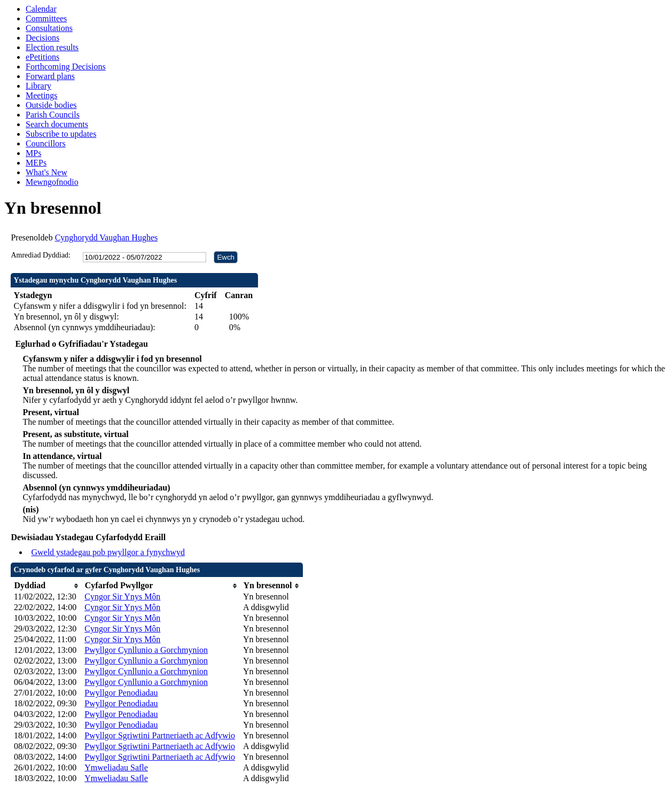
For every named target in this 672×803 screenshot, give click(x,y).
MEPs (36, 163)
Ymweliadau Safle (116, 767)
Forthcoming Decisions (66, 67)
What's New (46, 172)
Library (38, 86)
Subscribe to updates (61, 134)
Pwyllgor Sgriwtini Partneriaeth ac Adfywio (160, 735)
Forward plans (50, 76)
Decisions (42, 38)
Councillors (46, 143)
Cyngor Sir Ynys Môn (122, 597)
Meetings (42, 95)
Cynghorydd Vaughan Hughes (107, 237)
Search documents (57, 124)
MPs (33, 153)
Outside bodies (51, 105)
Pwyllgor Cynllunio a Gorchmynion (146, 650)
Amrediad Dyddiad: (41, 255)
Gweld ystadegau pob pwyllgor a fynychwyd (108, 552)
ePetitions (42, 57)
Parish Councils (53, 115)
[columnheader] (46, 586)
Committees (46, 18)
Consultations (49, 28)
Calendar (41, 9)
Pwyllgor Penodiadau (121, 693)
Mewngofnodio (52, 182)
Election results (52, 47)
